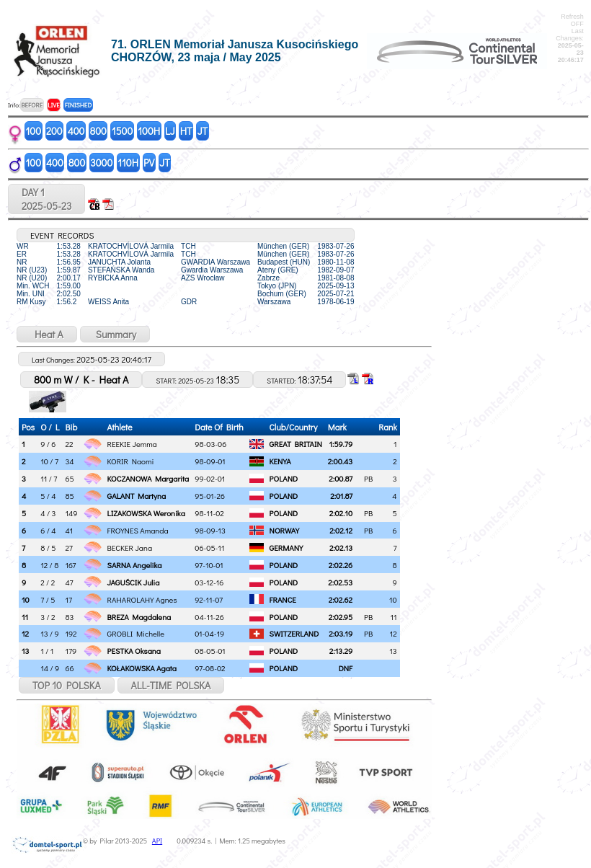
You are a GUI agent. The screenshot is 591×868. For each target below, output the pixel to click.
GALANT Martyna (137, 496)
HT (186, 131)
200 (54, 131)
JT (203, 131)
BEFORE (32, 105)
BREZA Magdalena (139, 617)
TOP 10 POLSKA (67, 685)
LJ (170, 131)
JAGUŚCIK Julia (134, 582)
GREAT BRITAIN (296, 444)
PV (149, 163)
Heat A (47, 334)
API (157, 841)
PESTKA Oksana (134, 651)
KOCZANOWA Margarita (148, 478)
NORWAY (285, 530)
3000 (101, 163)
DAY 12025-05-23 (46, 199)
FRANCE (283, 599)
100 (34, 131)
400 (76, 131)
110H (128, 163)
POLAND (284, 478)
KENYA (280, 461)
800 (98, 131)
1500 (122, 131)
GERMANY (286, 548)
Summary (115, 334)
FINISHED (78, 105)
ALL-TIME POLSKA (171, 685)
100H (149, 131)
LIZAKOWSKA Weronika (146, 513)
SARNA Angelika (135, 565)
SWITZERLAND (294, 633)
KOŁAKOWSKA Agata (142, 668)
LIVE (54, 105)
